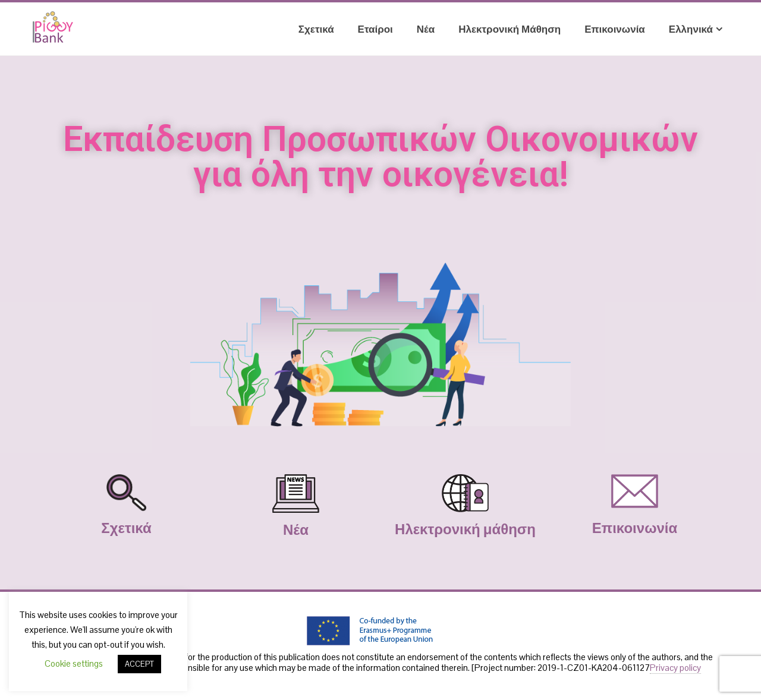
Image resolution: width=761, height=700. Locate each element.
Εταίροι (375, 29)
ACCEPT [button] (139, 664)
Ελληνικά (696, 29)
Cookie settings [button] (74, 663)
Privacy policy (675, 668)
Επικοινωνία (615, 29)
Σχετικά (316, 29)
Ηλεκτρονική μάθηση (510, 29)
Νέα (426, 29)
